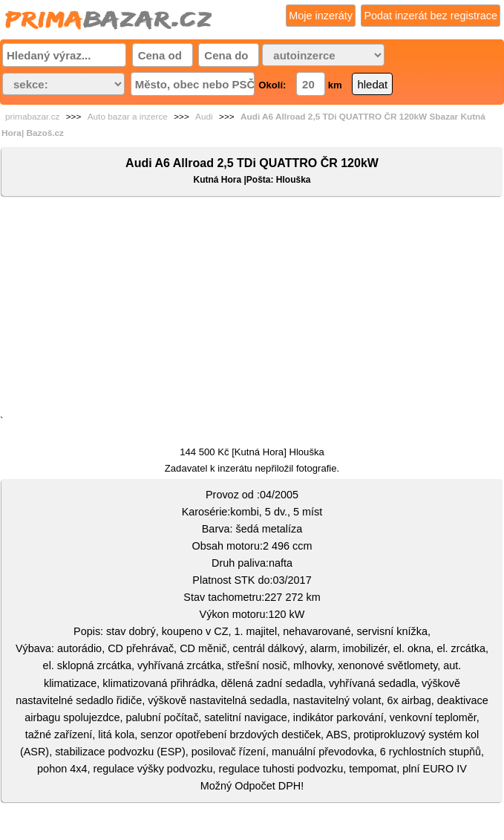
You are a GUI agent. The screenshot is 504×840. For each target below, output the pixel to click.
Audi (204, 117)
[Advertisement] (252, 309)
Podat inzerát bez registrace (431, 16)
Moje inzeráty (321, 16)
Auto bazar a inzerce (128, 117)
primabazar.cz (32, 117)
